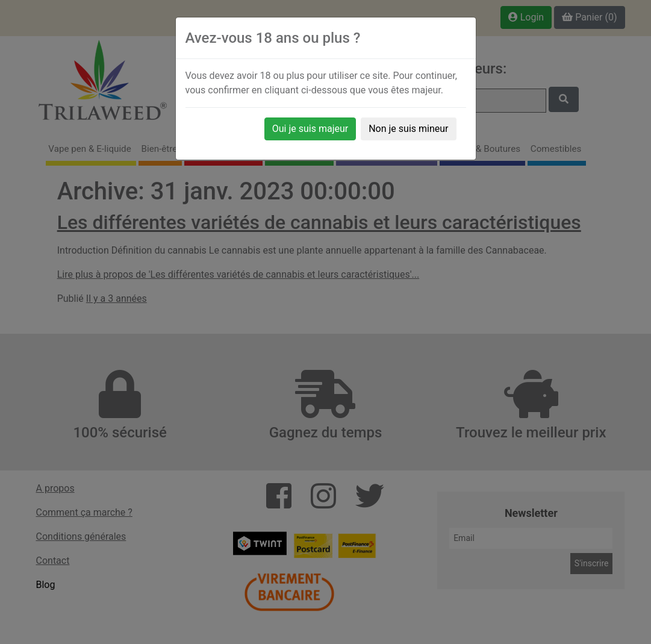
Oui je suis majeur (310, 129)
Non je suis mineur (408, 129)
